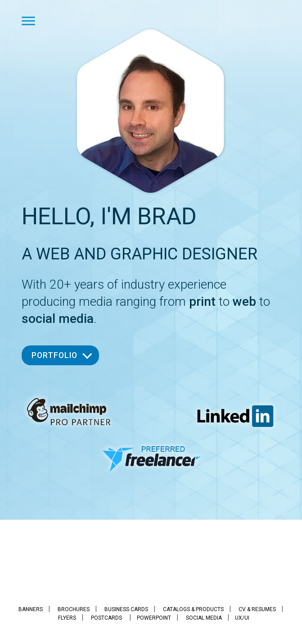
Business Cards (126, 609)
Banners (31, 609)
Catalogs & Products (193, 609)
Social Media (204, 618)
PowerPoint (154, 618)
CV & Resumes (257, 609)
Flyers (67, 618)
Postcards (106, 618)
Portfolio (54, 355)
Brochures (74, 609)
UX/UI (242, 618)
